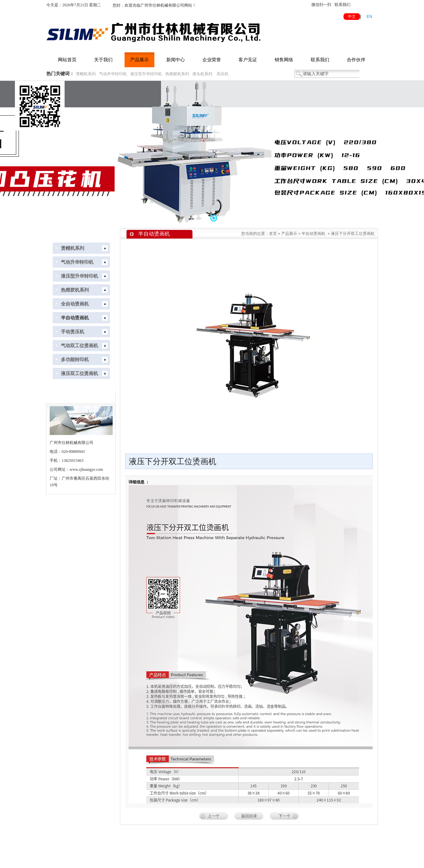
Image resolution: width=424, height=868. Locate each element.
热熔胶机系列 (177, 74)
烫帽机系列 (86, 74)
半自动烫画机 (313, 234)
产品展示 (289, 234)
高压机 (223, 74)
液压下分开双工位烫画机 (353, 234)
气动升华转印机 (113, 74)
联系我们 (343, 5)
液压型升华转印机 (146, 74)
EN (370, 17)
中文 (352, 17)
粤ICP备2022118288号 (284, 859)
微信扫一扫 (321, 5)
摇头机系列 (202, 74)
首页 (273, 234)
